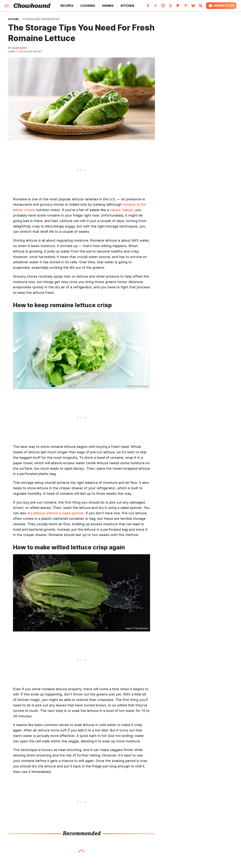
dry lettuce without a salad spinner (56, 513)
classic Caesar (122, 210)
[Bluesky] (193, 7)
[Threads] (171, 7)
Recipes (67, 6)
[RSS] (201, 7)
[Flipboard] (178, 7)
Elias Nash (19, 48)
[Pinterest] (186, 7)
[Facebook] (148, 7)
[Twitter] (156, 7)
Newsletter (221, 6)
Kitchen (127, 6)
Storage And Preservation (41, 19)
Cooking (88, 6)
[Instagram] (163, 7)
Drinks (108, 6)
